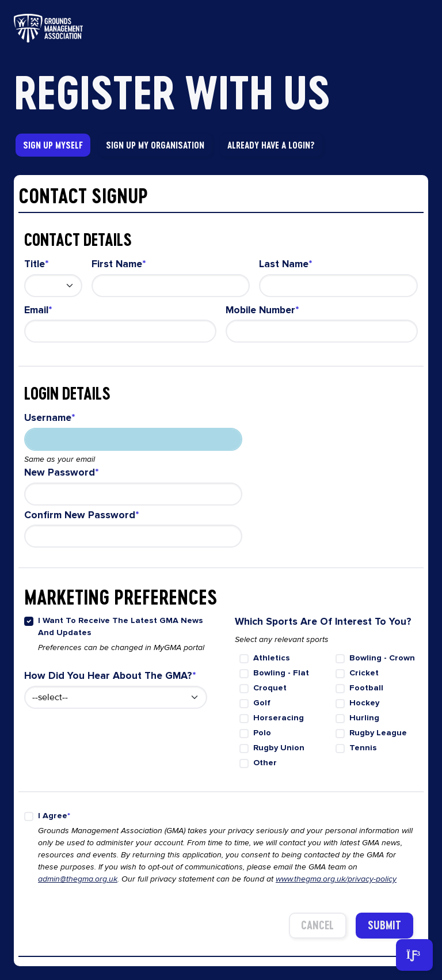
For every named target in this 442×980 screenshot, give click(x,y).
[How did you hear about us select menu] (116, 697)
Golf (262, 703)
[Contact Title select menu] (53, 286)
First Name (117, 264)
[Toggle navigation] (414, 955)
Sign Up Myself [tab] (53, 145)
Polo (262, 733)
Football (366, 688)
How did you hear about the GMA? (108, 676)
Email (36, 310)
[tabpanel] (221, 571)
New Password (60, 472)
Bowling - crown (382, 658)
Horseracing (279, 718)
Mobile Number (260, 310)
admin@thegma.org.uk (78, 879)
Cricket (364, 673)
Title (35, 264)
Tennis (363, 748)
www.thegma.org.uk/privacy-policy (336, 879)
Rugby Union (279, 748)
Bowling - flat (281, 673)
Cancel (317, 925)
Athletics (272, 658)
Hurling (364, 718)
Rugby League (378, 733)
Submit (384, 925)
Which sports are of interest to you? (323, 622)
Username (48, 418)
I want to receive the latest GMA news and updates (121, 627)
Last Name (284, 264)
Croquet (270, 688)
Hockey (364, 703)
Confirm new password (80, 515)
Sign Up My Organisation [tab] (155, 145)
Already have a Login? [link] (271, 145)
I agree (53, 816)
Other (265, 763)
